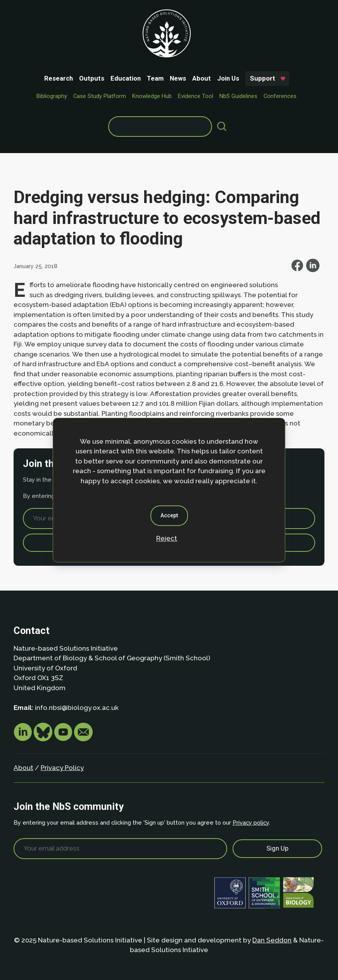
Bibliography (52, 96)
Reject (167, 538)
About (202, 78)
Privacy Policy (62, 768)
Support (263, 78)
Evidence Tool (196, 96)
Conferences (280, 96)
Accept (169, 515)
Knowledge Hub (152, 96)
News (178, 78)
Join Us (228, 78)
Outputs (92, 78)
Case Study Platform (100, 96)
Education (126, 78)
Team (155, 78)
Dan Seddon (272, 940)
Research (59, 78)
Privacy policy (251, 822)
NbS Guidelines (238, 96)
